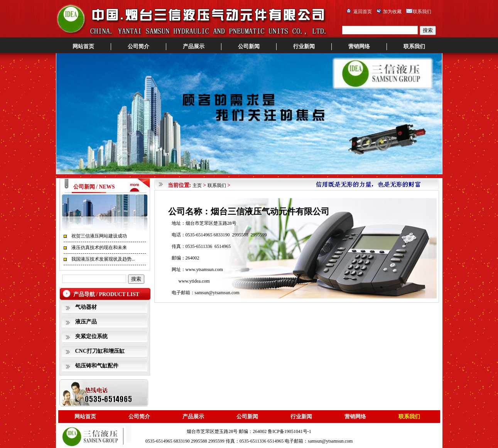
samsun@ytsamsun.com (217, 293)
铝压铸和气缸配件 (97, 366)
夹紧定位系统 (91, 336)
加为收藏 (392, 12)
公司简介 (138, 46)
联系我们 (422, 12)
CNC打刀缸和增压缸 (100, 351)
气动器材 (86, 307)
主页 (197, 185)
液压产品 (86, 322)
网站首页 (83, 46)
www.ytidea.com (194, 281)
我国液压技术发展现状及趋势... (103, 259)
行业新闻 (304, 46)
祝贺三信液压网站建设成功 (99, 236)
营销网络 (359, 46)
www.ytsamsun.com (204, 269)
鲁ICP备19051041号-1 (290, 431)
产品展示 (194, 46)
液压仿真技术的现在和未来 (99, 248)
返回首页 (363, 12)
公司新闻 (249, 46)
